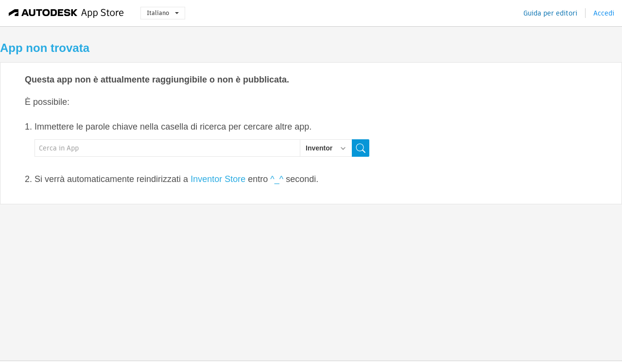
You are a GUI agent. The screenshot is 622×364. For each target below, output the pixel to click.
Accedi (604, 13)
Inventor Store (218, 179)
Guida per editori (550, 13)
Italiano (163, 13)
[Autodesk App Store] (66, 13)
